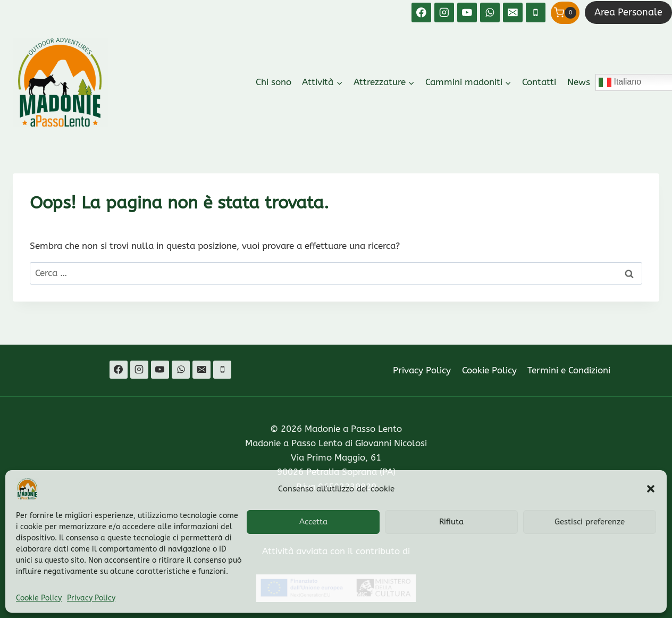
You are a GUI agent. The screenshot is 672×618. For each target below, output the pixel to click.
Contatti (539, 82)
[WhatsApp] (490, 12)
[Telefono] (536, 12)
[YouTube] (467, 12)
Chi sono (274, 82)
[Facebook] (421, 12)
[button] (651, 489)
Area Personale (628, 12)
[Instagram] (444, 12)
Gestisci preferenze (590, 522)
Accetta (313, 522)
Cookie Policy (39, 598)
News (579, 82)
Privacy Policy (91, 598)
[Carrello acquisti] (565, 13)
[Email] (513, 12)
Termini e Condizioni (569, 370)
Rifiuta (451, 522)
